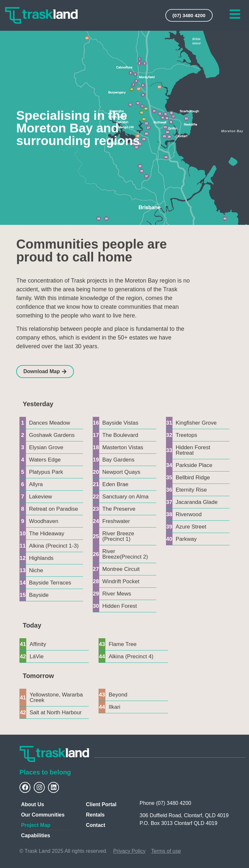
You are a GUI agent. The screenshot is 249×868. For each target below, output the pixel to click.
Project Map (36, 825)
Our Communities (43, 815)
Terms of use (166, 851)
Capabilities (36, 835)
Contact (96, 825)
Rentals (95, 815)
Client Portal (101, 804)
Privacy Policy (129, 851)
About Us (33, 804)
